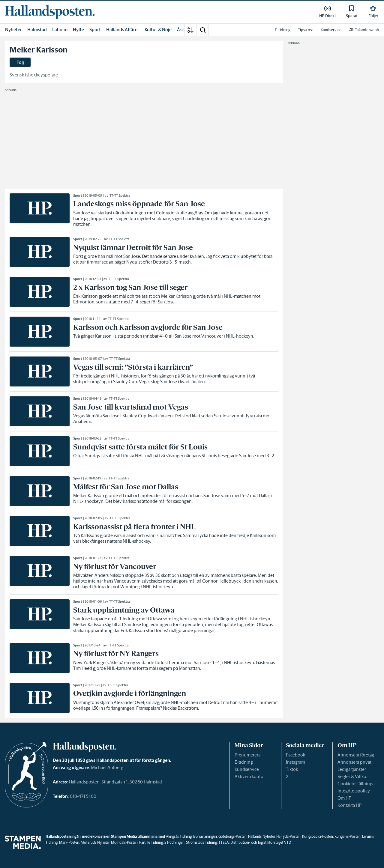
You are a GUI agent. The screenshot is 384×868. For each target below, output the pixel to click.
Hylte (78, 30)
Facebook (295, 755)
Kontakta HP (349, 805)
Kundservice (247, 769)
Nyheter (13, 30)
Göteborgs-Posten (232, 836)
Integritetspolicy (354, 791)
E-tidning (244, 762)
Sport (95, 30)
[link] (50, 12)
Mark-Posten (69, 842)
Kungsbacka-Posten (318, 836)
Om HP (344, 798)
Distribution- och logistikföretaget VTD (261, 842)
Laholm (60, 30)
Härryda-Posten (288, 836)
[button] (202, 30)
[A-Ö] (190, 30)
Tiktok (292, 769)
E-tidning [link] (283, 30)
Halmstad (37, 30)
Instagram (295, 762)
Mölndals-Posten (124, 842)
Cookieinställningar (357, 784)
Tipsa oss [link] (306, 30)
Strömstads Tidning (201, 842)
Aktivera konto (249, 776)
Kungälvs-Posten (348, 836)
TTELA (224, 842)
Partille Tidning (151, 842)
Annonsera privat (354, 762)
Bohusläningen (205, 836)
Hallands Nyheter (261, 836)
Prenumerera (247, 755)
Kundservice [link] (331, 30)
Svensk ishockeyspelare (34, 75)
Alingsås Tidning (179, 836)
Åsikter (184, 30)
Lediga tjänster (352, 769)
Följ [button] (20, 62)
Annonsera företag (356, 755)
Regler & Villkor (353, 776)
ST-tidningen (174, 842)
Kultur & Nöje (158, 30)
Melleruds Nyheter (95, 842)
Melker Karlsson (39, 50)
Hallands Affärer (123, 30)
